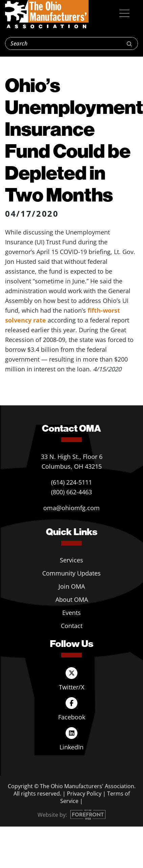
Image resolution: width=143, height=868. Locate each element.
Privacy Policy (84, 794)
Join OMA (72, 586)
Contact (72, 626)
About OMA (72, 599)
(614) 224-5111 (71, 482)
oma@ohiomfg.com (71, 508)
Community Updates (71, 573)
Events (71, 613)
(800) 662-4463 (71, 492)
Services (71, 560)
